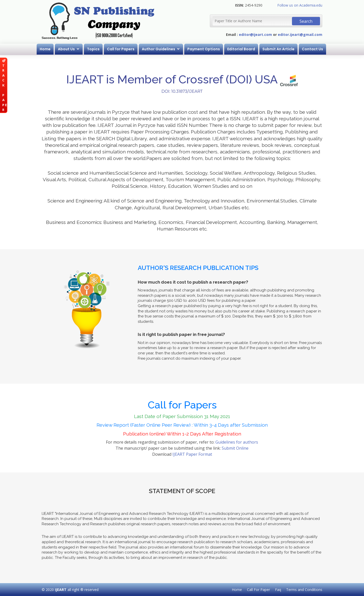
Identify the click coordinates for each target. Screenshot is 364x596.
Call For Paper (258, 590)
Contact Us (312, 49)
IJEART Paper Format (192, 454)
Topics (93, 49)
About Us (66, 49)
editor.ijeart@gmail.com (300, 35)
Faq (278, 590)
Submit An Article (278, 49)
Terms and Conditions (304, 590)
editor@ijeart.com (255, 35)
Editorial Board (241, 49)
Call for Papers (121, 49)
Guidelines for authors (237, 442)
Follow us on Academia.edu (300, 5)
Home (45, 49)
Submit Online (235, 448)
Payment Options (204, 49)
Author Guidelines (158, 49)
